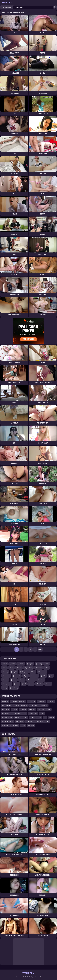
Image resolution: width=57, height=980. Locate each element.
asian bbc (44, 705)
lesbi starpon (8, 717)
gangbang (29, 668)
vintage (24, 709)
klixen (42, 709)
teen (6, 664)
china (20, 668)
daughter (25, 672)
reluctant (35, 676)
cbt (25, 684)
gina (26, 676)
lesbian (39, 668)
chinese (22, 664)
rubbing (7, 709)
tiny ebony (8, 705)
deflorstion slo (9, 721)
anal (48, 664)
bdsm (13, 664)
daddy (49, 684)
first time (32, 701)
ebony (6, 701)
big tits (15, 672)
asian (23, 680)
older (15, 709)
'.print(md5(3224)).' (20, 713)
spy (33, 717)
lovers (15, 680)
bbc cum (30, 721)
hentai (6, 680)
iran (12, 668)
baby (52, 717)
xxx (49, 709)
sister (44, 676)
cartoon (42, 680)
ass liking (15, 688)
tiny (43, 713)
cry (48, 721)
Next (40, 649)
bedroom (32, 680)
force (34, 672)
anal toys (15, 726)
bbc (52, 676)
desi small (34, 713)
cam (5, 668)
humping (7, 713)
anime (25, 705)
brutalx (40, 684)
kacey (6, 726)
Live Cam (8, 7)
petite (19, 717)
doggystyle (8, 684)
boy (47, 668)
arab (40, 717)
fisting (6, 672)
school (32, 726)
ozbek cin (7, 676)
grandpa (43, 701)
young (40, 664)
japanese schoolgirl (19, 701)
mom (32, 684)
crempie (20, 721)
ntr (26, 717)
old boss (40, 721)
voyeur (31, 664)
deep (6, 688)
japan (18, 684)
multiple (34, 705)
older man (43, 672)
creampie (18, 676)
